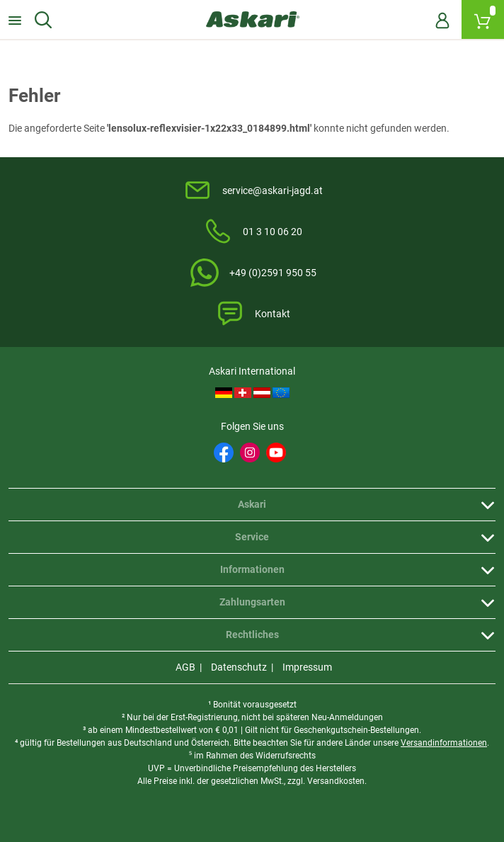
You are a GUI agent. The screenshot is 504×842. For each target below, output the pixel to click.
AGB (185, 667)
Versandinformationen (444, 743)
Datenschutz (239, 667)
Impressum (307, 667)
